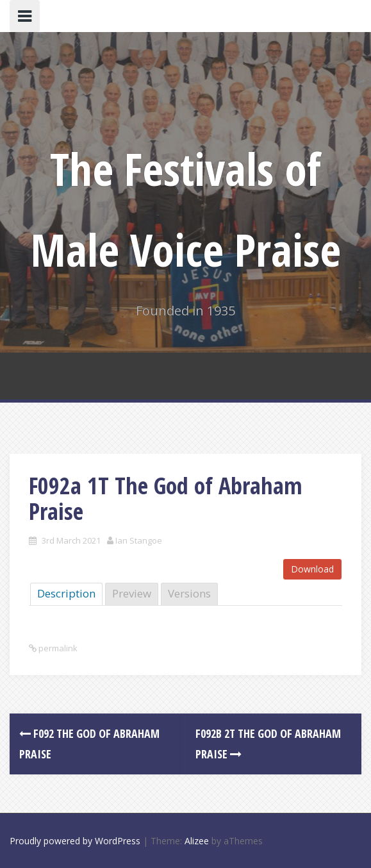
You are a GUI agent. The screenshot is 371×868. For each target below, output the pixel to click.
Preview (132, 593)
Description (66, 593)
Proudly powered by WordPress (75, 841)
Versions (189, 593)
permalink (57, 648)
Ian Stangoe (139, 540)
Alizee (197, 841)
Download (312, 569)
